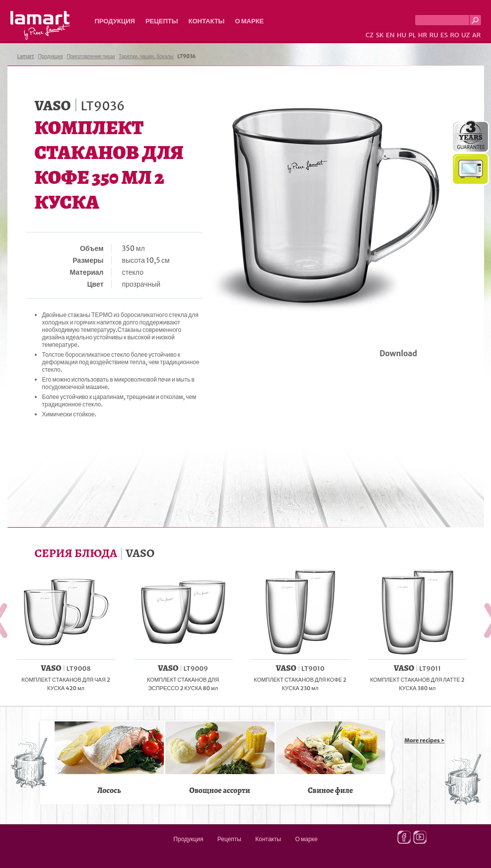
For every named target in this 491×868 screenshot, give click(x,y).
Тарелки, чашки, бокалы (146, 56)
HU (401, 35)
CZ (369, 35)
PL (412, 35)
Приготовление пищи (91, 56)
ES (444, 35)
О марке (249, 21)
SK (380, 35)
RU (434, 35)
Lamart (40, 25)
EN (390, 35)
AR (477, 35)
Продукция (115, 21)
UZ (465, 35)
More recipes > (425, 740)
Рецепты (162, 21)
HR (422, 35)
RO (454, 35)
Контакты (206, 21)
